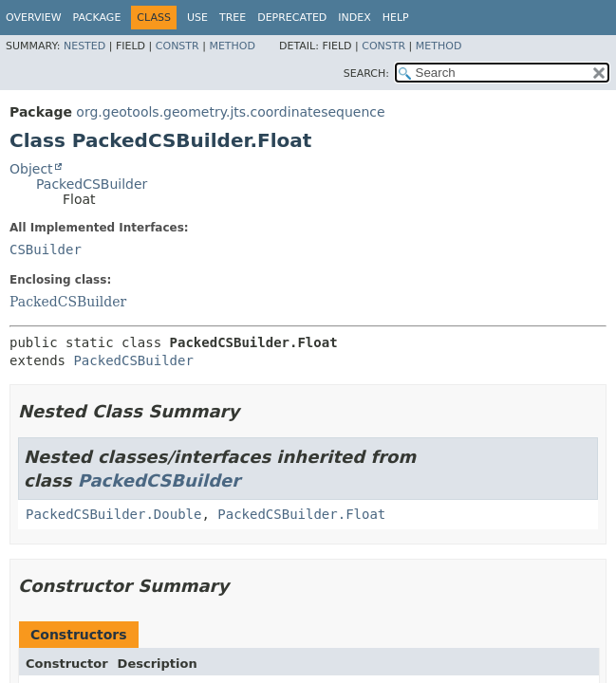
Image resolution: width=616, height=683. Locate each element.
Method (232, 46)
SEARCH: (366, 74)
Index (354, 18)
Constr (177, 46)
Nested (84, 46)
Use (197, 18)
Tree (233, 18)
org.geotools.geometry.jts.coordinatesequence (230, 112)
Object (31, 169)
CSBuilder (46, 249)
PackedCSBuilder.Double (113, 514)
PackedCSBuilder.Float (301, 514)
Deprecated (292, 18)
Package (97, 18)
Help (396, 18)
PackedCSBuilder (92, 184)
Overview (34, 18)
